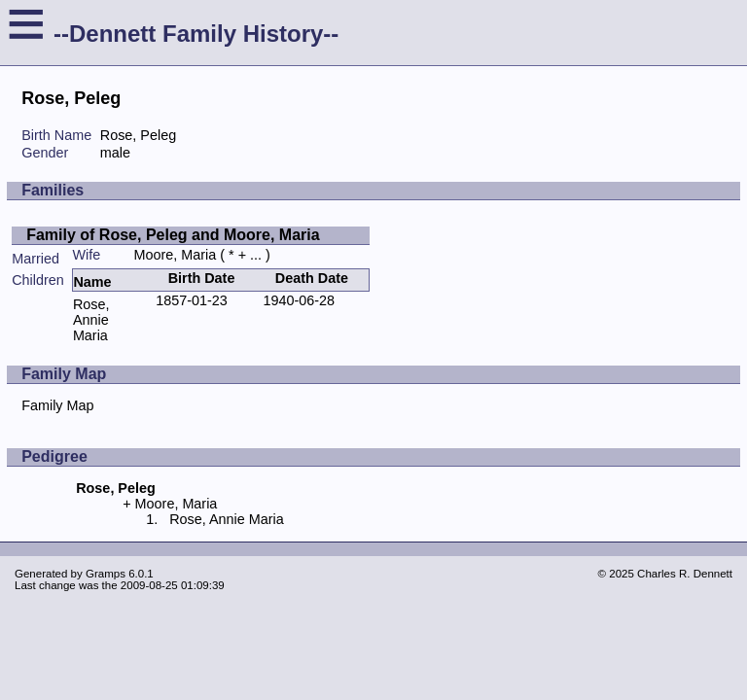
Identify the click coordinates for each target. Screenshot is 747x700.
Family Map (57, 405)
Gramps (106, 574)
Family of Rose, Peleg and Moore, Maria (173, 235)
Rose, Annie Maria (91, 320)
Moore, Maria (176, 255)
